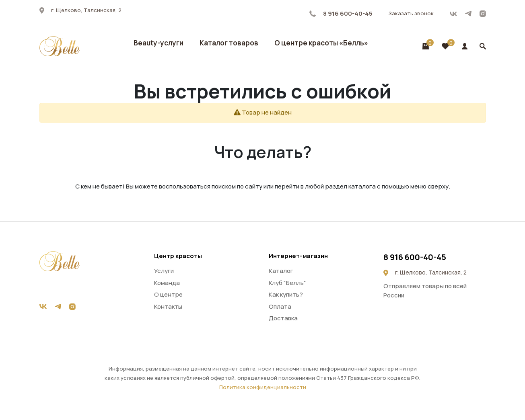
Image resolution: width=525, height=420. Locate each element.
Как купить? (286, 294)
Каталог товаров (229, 43)
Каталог (281, 271)
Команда (167, 283)
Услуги (164, 271)
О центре (168, 294)
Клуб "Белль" (287, 283)
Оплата (280, 306)
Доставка (283, 318)
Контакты (168, 306)
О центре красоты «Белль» (321, 43)
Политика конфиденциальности (263, 387)
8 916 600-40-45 (341, 13)
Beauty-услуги (159, 43)
